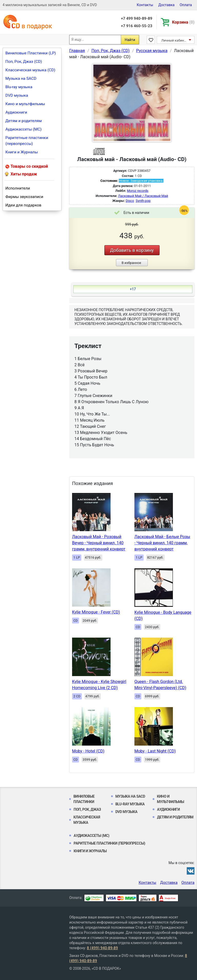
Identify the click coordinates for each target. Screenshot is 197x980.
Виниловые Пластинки (84, 799)
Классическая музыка (87, 820)
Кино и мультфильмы (25, 104)
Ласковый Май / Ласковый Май (143, 196)
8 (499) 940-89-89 (102, 948)
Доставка (166, 5)
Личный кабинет (174, 40)
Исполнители (18, 188)
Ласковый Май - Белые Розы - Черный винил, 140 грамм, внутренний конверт (162, 543)
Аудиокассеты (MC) (23, 129)
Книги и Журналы (22, 152)
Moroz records (138, 191)
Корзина (183, 22)
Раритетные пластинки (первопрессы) (27, 141)
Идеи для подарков (23, 205)
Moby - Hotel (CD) (88, 751)
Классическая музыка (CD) (30, 70)
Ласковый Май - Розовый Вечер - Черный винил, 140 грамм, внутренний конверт (99, 543)
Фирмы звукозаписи (24, 197)
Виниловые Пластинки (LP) (31, 53)
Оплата (186, 5)
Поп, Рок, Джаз (87, 809)
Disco (130, 201)
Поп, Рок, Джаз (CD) (24, 62)
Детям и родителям (24, 121)
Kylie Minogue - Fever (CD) (96, 612)
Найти (130, 40)
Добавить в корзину (132, 250)
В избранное (131, 263)
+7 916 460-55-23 (136, 26)
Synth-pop (143, 201)
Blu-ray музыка (19, 87)
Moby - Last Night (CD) (155, 751)
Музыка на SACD (21, 78)
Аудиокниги (16, 112)
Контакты (145, 5)
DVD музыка (17, 95)
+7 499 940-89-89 (136, 18)
